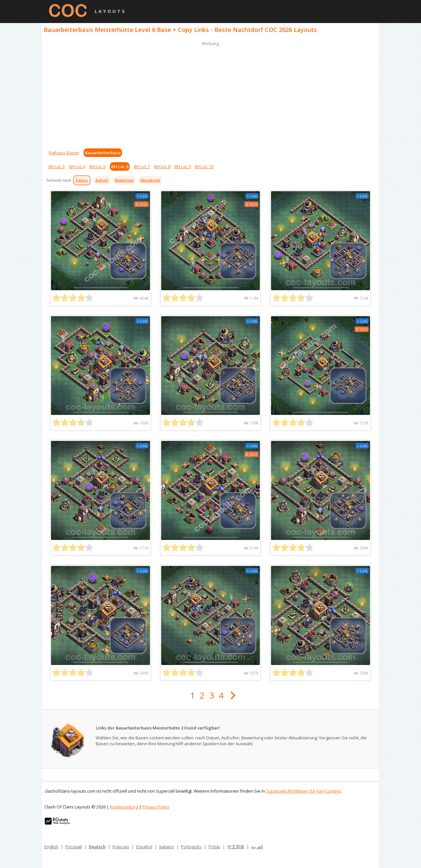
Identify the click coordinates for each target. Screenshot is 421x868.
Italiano (167, 847)
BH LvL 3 (57, 166)
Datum (82, 180)
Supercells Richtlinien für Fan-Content (303, 791)
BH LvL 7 (142, 166)
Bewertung (124, 180)
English (51, 847)
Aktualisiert (150, 180)
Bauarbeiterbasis (103, 153)
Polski (214, 847)
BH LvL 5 (98, 166)
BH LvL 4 (77, 166)
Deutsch (97, 847)
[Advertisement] (210, 93)
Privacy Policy (156, 807)
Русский (74, 847)
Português (191, 847)
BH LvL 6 (120, 166)
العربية (257, 847)
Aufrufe (102, 180)
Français (121, 847)
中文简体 (236, 847)
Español (144, 847)
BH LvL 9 (183, 166)
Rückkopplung (124, 807)
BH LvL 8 (162, 166)
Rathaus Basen (64, 153)
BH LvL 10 (204, 166)
